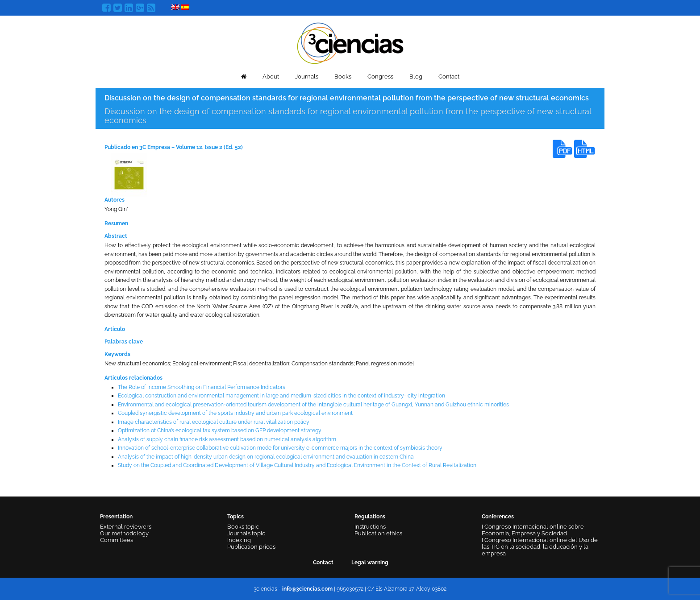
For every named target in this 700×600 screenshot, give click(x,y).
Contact (449, 77)
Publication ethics (378, 533)
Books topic (243, 527)
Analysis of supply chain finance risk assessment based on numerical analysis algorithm (227, 439)
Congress (380, 77)
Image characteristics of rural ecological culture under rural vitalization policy (214, 422)
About (271, 77)
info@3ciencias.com (307, 589)
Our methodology (124, 533)
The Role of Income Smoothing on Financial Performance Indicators (202, 387)
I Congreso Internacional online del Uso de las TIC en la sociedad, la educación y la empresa (540, 547)
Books (343, 77)
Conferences (498, 517)
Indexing (239, 540)
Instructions (370, 527)
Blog (416, 77)
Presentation (116, 517)
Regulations (370, 517)
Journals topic (246, 533)
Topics (235, 517)
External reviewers (126, 527)
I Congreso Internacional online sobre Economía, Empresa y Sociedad (533, 530)
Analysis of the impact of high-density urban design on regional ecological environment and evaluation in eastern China (266, 457)
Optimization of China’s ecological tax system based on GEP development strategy (220, 430)
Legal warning (370, 563)
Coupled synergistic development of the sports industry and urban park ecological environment (235, 413)
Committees (117, 540)
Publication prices (251, 547)
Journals (307, 77)
